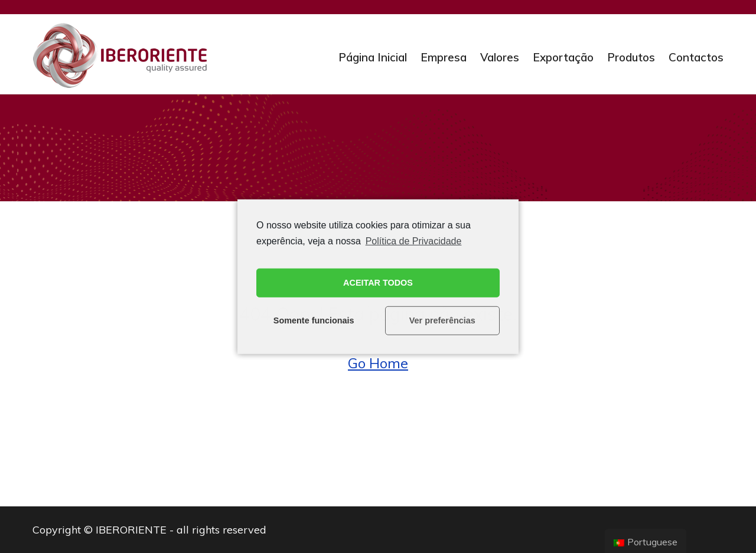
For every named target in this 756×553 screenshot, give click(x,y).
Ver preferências (442, 320)
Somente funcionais (314, 320)
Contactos (696, 57)
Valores (500, 57)
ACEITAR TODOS (378, 283)
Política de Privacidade (414, 240)
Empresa (444, 57)
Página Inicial (373, 57)
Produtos (631, 57)
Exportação (563, 57)
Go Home (378, 363)
